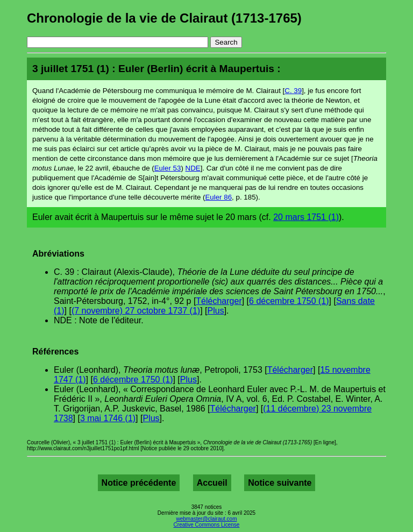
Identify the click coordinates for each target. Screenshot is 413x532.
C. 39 (293, 91)
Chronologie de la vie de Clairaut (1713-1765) (164, 18)
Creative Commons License (207, 525)
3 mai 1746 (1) (108, 418)
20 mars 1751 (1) (306, 217)
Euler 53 (168, 168)
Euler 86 (218, 197)
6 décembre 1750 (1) (289, 301)
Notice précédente (139, 483)
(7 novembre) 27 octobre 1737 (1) (136, 311)
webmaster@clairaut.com (207, 519)
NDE (193, 168)
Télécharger (219, 301)
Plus (216, 311)
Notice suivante (280, 483)
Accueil (212, 483)
